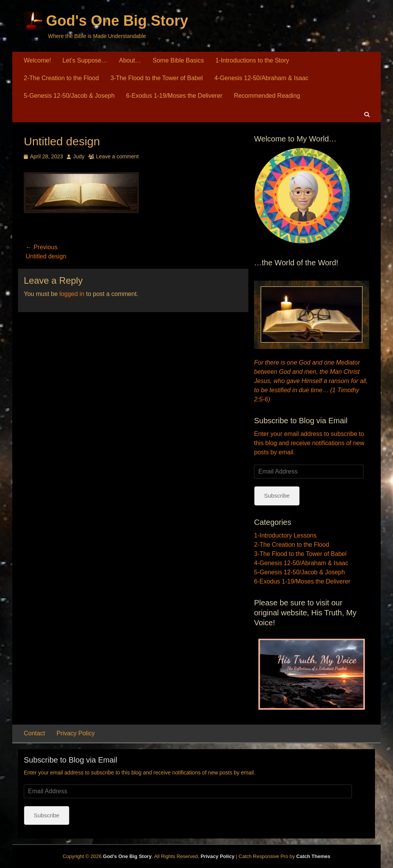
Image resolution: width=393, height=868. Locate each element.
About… (130, 60)
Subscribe (277, 496)
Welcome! (37, 60)
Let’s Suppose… (85, 60)
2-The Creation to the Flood (61, 78)
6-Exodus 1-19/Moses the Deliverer (174, 96)
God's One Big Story (117, 21)
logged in (72, 294)
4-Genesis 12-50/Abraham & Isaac (261, 78)
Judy (79, 156)
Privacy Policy (76, 733)
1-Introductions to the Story (252, 60)
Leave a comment (117, 156)
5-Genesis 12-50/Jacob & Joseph (69, 96)
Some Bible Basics (178, 60)
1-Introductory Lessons (285, 535)
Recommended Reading (267, 96)
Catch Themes (313, 856)
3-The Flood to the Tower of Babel (157, 78)
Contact (34, 733)
